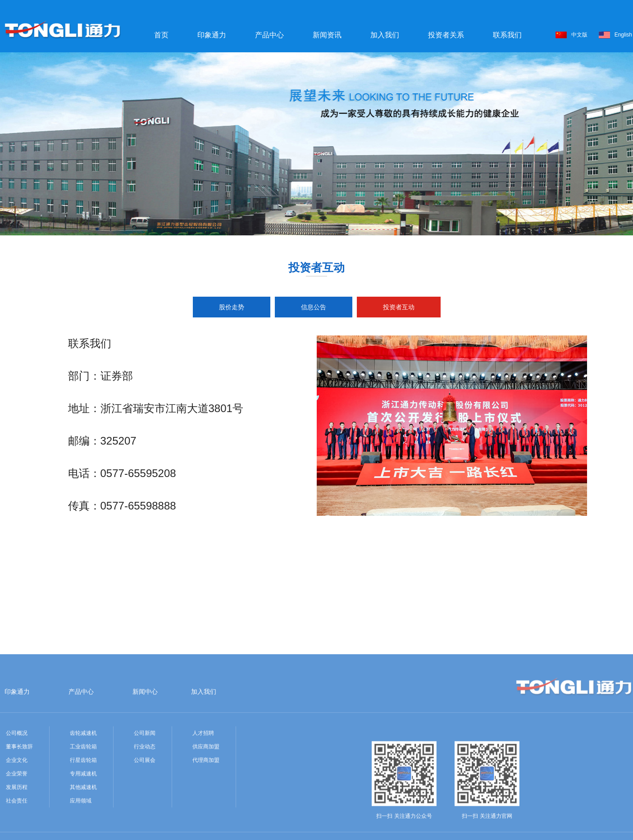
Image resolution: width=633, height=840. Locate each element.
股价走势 (232, 307)
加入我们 (385, 35)
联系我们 (507, 35)
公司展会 (145, 825)
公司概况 (17, 798)
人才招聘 (203, 798)
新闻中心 (145, 756)
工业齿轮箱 (83, 811)
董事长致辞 (19, 811)
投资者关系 (446, 35)
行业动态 (145, 811)
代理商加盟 (206, 825)
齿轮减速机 (83, 798)
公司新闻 (145, 798)
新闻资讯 (327, 35)
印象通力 (212, 35)
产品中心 (269, 35)
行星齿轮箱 (83, 825)
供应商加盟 (206, 811)
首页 (161, 35)
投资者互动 (399, 307)
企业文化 (17, 825)
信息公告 (314, 307)
